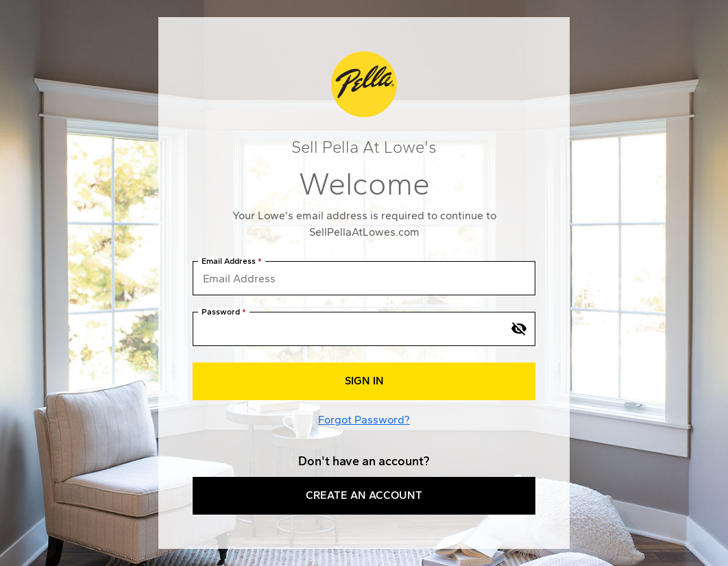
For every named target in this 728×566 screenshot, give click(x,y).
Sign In (364, 381)
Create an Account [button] (364, 495)
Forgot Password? (364, 420)
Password (221, 312)
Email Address (229, 261)
